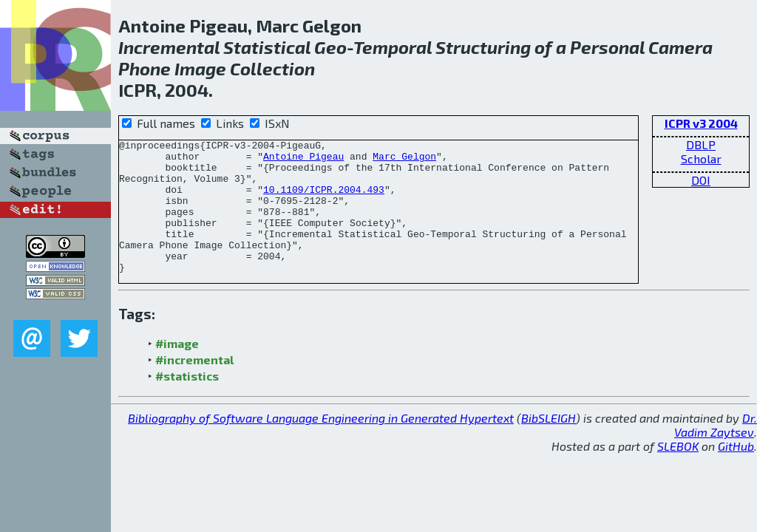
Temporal (393, 47)
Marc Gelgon (404, 160)
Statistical (267, 47)
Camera (680, 47)
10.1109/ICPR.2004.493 (324, 200)
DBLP (701, 144)
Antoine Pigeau (303, 160)
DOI (701, 180)
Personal (607, 47)
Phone (145, 68)
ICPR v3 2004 (701, 123)
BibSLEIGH (549, 444)
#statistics (187, 402)
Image (200, 68)
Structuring (483, 47)
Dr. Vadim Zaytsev (716, 451)
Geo (330, 47)
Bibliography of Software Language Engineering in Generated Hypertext (321, 444)
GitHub (736, 473)
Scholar (701, 158)
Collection (272, 68)
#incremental (194, 386)
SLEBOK (678, 473)
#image (177, 370)
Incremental (169, 47)
